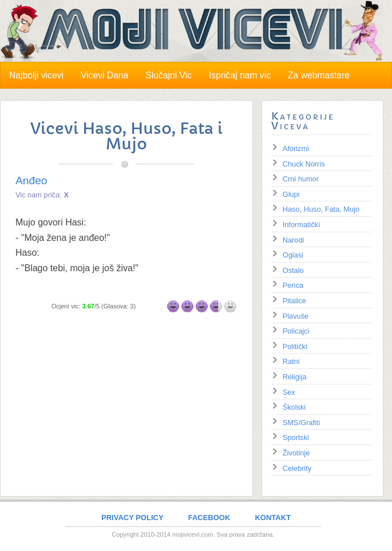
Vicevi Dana (104, 75)
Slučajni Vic (169, 75)
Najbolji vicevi (36, 75)
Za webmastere (319, 75)
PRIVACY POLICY (132, 518)
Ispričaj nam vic (240, 75)
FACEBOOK (209, 518)
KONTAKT (273, 518)
